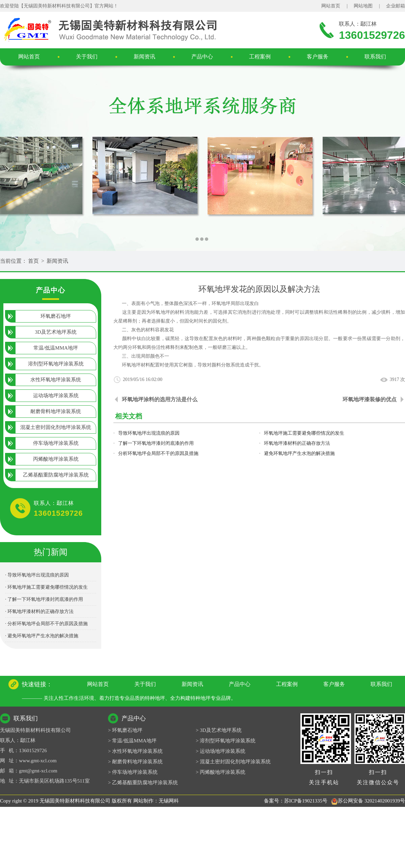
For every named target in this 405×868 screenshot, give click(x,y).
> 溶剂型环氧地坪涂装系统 (226, 741)
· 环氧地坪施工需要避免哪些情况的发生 (46, 587)
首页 (33, 261)
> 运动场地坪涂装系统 (221, 751)
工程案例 (260, 57)
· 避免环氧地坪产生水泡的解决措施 (42, 636)
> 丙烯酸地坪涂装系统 (221, 772)
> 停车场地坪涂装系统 (133, 772)
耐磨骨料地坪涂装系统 (56, 411)
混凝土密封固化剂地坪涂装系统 (56, 427)
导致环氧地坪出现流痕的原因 (149, 433)
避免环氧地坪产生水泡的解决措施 (299, 453)
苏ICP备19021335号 (306, 801)
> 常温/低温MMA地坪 (132, 741)
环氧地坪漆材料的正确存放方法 (297, 443)
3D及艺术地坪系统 (56, 332)
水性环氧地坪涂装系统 (56, 380)
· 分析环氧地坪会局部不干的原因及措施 (46, 624)
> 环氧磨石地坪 (125, 730)
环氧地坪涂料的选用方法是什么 (160, 399)
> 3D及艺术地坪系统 (219, 730)
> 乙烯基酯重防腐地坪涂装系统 (143, 783)
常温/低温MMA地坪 (56, 348)
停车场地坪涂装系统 (56, 443)
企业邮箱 (396, 6)
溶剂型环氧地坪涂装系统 (56, 364)
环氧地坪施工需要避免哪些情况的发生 (304, 433)
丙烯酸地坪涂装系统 (56, 459)
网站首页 (331, 6)
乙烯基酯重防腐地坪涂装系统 (56, 475)
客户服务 (318, 57)
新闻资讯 (144, 57)
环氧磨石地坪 (56, 316)
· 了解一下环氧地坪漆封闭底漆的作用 (44, 599)
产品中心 (202, 57)
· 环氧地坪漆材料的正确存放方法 (39, 611)
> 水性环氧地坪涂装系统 (135, 751)
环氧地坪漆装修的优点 (370, 399)
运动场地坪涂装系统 (56, 395)
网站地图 (363, 6)
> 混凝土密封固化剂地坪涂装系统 (233, 762)
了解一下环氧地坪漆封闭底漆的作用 (156, 443)
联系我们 (375, 57)
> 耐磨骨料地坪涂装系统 (135, 762)
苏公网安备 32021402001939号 (368, 801)
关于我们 (87, 57)
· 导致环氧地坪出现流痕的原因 (37, 575)
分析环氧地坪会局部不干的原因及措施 (158, 453)
